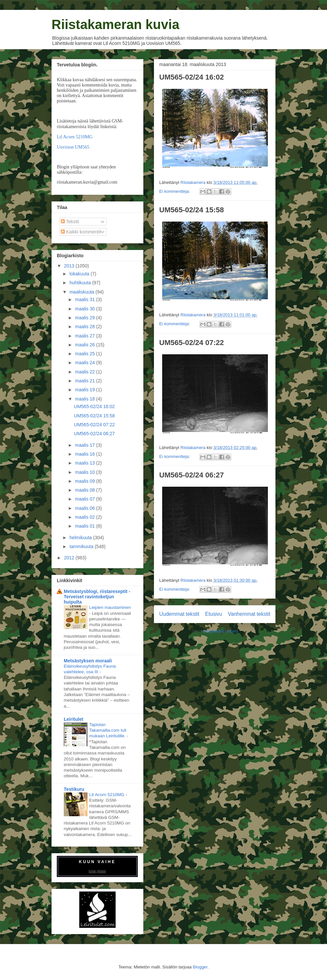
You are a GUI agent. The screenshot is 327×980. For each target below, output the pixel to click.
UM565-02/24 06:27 (192, 475)
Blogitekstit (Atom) (220, 631)
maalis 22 (86, 372)
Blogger (200, 967)
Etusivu (214, 614)
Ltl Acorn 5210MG (75, 137)
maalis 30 (86, 309)
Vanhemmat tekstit (249, 614)
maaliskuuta (82, 292)
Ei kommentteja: (175, 191)
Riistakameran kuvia (115, 24)
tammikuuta (82, 546)
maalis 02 (86, 517)
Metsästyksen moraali (88, 661)
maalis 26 (86, 345)
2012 (70, 558)
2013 (70, 266)
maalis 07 (86, 499)
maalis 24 (86, 363)
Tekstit (70, 222)
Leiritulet (73, 719)
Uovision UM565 (73, 147)
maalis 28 (86, 327)
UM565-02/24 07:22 (192, 343)
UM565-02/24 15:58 (192, 210)
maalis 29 (86, 318)
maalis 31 (86, 299)
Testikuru (74, 789)
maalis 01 (86, 526)
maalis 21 (86, 381)
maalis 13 (86, 463)
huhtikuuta (81, 283)
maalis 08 (86, 490)
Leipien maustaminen (110, 607)
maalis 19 (86, 390)
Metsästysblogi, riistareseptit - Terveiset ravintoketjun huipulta (97, 597)
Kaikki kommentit (81, 232)
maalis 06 (86, 508)
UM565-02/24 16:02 (192, 77)
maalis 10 (86, 472)
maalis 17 (86, 445)
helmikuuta (81, 538)
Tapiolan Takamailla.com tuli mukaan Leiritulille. (108, 730)
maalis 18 (86, 399)
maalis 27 (86, 336)
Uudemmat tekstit (179, 614)
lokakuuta (80, 274)
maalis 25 (86, 354)
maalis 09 (86, 481)
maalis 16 (86, 454)
